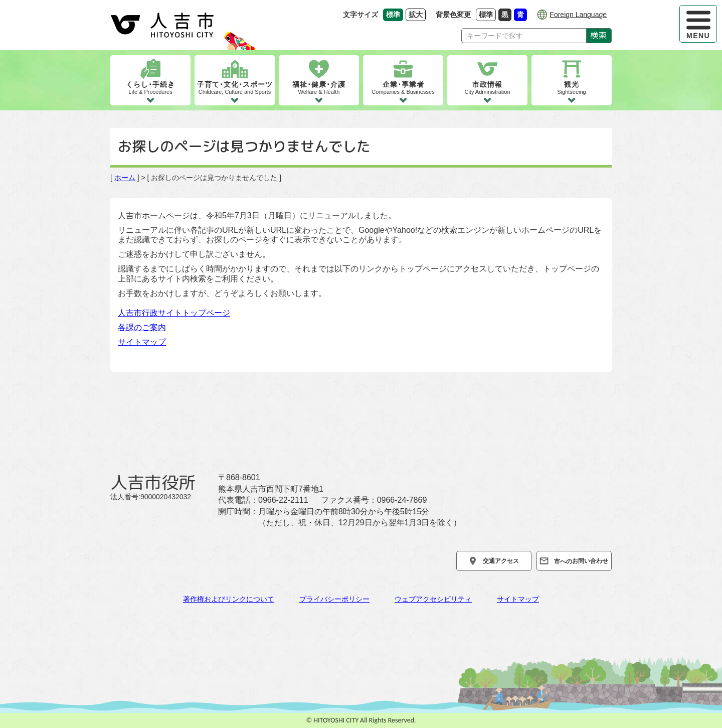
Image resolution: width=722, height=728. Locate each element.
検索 (599, 35)
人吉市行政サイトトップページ (174, 313)
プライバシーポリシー (334, 599)
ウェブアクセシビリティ (433, 599)
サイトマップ (142, 342)
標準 (487, 14)
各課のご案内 (142, 327)
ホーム (125, 178)
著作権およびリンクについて (229, 599)
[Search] (524, 36)
